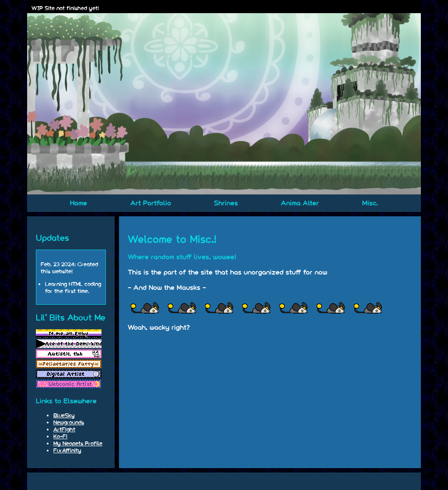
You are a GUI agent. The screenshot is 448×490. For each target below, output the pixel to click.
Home (79, 203)
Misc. (370, 203)
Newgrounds (69, 422)
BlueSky (64, 415)
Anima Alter (300, 203)
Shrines (226, 203)
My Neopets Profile (78, 443)
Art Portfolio (151, 203)
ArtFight (64, 429)
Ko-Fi (60, 436)
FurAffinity (67, 450)
